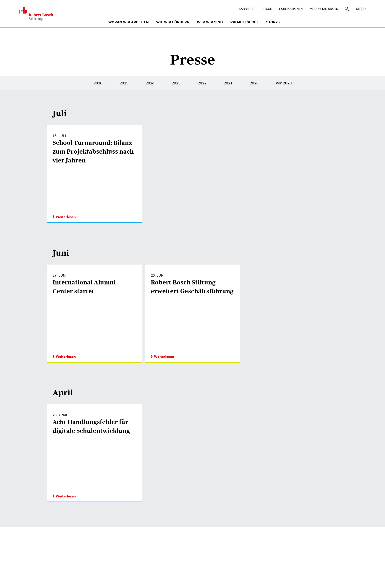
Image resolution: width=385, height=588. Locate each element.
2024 (150, 83)
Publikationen (291, 9)
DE (358, 9)
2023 (176, 83)
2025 (124, 83)
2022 (202, 83)
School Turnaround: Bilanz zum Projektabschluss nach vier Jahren (93, 152)
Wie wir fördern (173, 22)
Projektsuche (245, 22)
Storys (273, 22)
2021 (228, 83)
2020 (254, 83)
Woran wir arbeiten (129, 22)
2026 (98, 83)
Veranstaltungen (324, 9)
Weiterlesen (64, 217)
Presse (266, 9)
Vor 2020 (284, 83)
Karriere (246, 9)
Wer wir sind (210, 22)
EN (365, 9)
